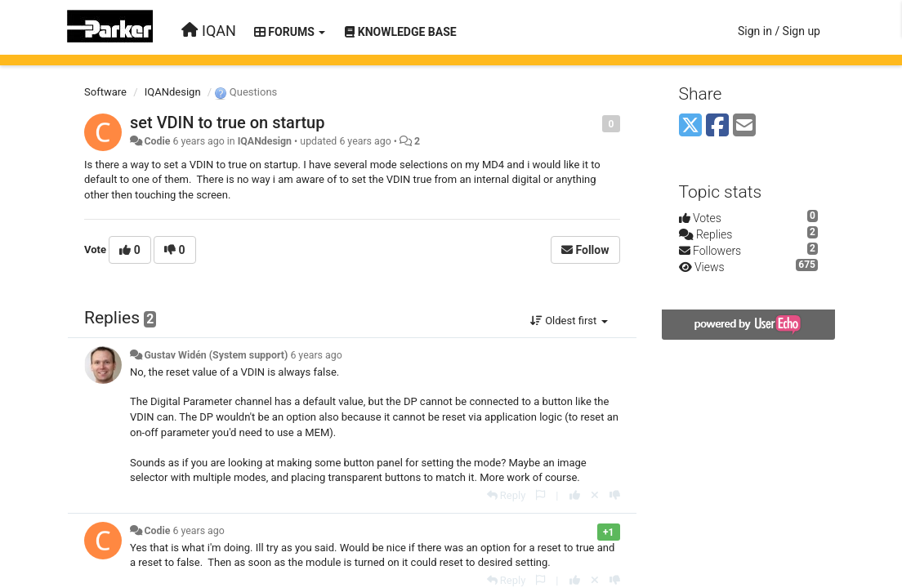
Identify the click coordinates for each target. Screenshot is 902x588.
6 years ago (316, 355)
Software (105, 92)
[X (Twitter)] (690, 126)
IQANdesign (173, 92)
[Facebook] (717, 126)
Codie (157, 141)
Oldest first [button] (569, 321)
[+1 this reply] (575, 495)
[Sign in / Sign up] (779, 31)
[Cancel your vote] (595, 495)
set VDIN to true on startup (227, 122)
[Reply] (507, 495)
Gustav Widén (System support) (216, 355)
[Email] (744, 126)
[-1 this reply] (615, 495)
